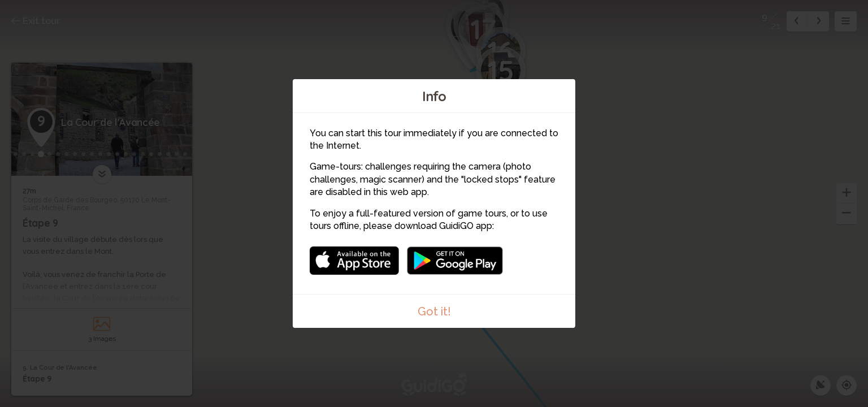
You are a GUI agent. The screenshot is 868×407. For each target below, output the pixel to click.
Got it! (434, 311)
